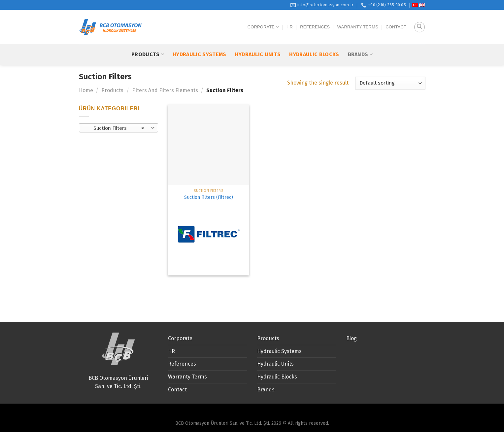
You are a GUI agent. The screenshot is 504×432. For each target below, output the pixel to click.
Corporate (263, 21)
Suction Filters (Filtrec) (209, 197)
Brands (360, 42)
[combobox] (118, 128)
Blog (352, 338)
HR (290, 21)
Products (148, 42)
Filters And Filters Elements (165, 90)
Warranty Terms (358, 21)
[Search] (420, 21)
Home (86, 90)
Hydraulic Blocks (314, 42)
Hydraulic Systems (199, 42)
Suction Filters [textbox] (115, 128)
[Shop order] (390, 83)
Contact (396, 21)
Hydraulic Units (258, 42)
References (315, 21)
